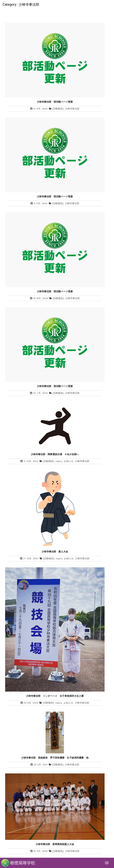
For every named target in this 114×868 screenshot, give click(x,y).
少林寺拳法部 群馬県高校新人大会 (55, 844)
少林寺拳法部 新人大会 (56, 552)
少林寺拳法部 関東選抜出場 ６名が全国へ (55, 454)
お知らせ (69, 461)
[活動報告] (58, 109)
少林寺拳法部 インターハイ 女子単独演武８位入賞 (55, 696)
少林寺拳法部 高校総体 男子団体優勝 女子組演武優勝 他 (55, 758)
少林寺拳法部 (72, 109)
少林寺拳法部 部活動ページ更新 (55, 102)
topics (59, 461)
